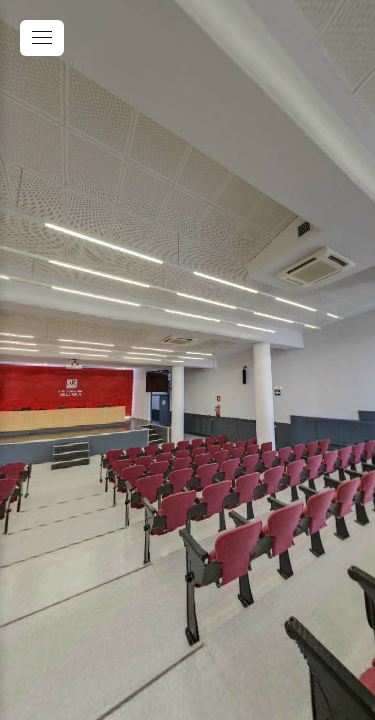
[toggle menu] (42, 38)
